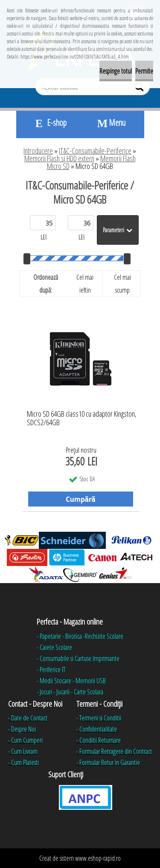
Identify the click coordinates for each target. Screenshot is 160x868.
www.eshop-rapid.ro (98, 858)
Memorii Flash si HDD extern (59, 158)
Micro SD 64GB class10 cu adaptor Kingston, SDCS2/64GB (82, 418)
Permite (144, 71)
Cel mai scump (122, 284)
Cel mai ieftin (85, 284)
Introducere (38, 151)
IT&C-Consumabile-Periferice (95, 151)
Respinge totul (116, 71)
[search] (140, 89)
